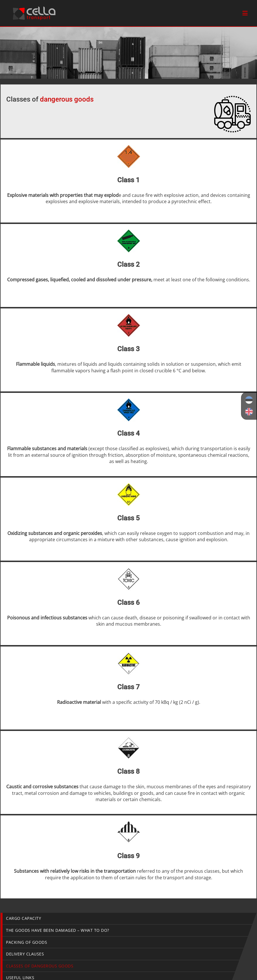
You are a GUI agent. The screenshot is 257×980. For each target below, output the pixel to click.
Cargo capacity (24, 918)
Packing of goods (27, 942)
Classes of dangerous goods (40, 966)
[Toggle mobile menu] (245, 13)
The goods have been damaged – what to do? (58, 930)
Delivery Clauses (25, 954)
